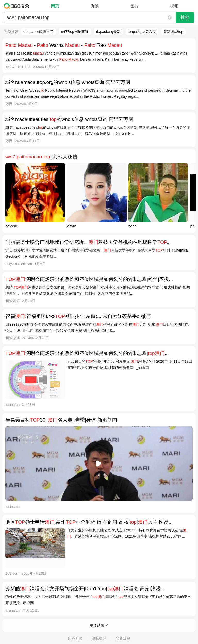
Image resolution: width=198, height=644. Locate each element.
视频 (174, 6)
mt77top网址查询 (75, 32)
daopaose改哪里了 (39, 32)
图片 (135, 6)
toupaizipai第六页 (142, 32)
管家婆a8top (173, 32)
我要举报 (123, 639)
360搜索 (18, 6)
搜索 (185, 17)
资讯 (95, 6)
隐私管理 (99, 639)
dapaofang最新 (108, 32)
